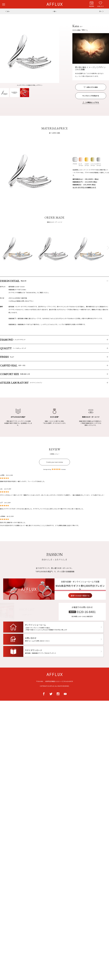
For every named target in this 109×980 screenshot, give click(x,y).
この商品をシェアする (92, 102)
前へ (9, 11)
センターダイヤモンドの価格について (84, 187)
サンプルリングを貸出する (91, 96)
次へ (100, 11)
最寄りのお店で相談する (90, 596)
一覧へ (54, 11)
